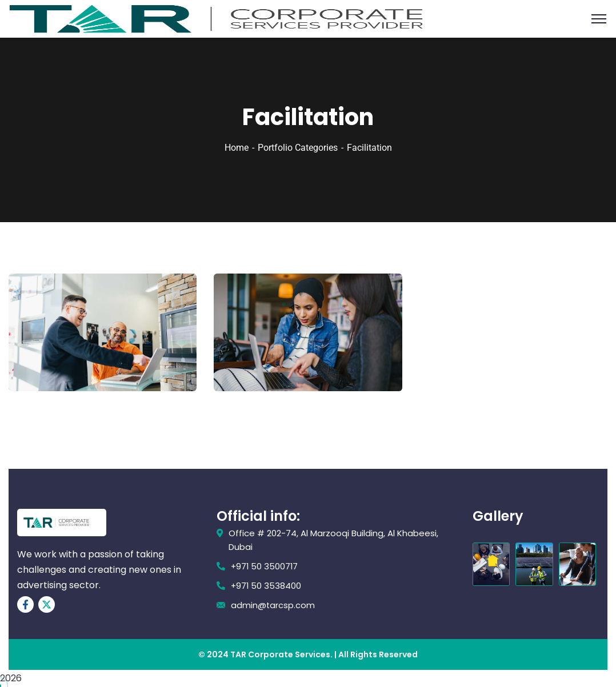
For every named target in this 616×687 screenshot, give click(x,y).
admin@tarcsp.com (273, 605)
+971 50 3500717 (265, 566)
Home (237, 148)
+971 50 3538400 (267, 586)
